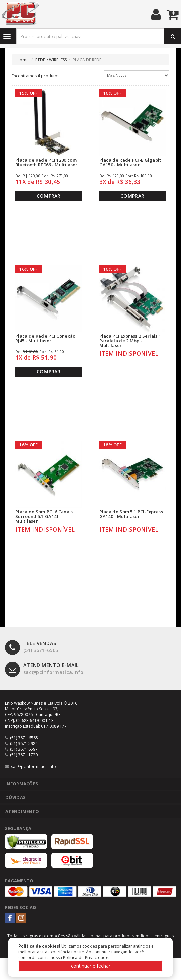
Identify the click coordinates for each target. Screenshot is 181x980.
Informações (22, 784)
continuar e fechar (91, 966)
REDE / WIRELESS (51, 60)
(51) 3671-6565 (31, 647)
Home (23, 60)
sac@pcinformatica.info (44, 669)
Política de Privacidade (86, 957)
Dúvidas (16, 797)
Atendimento (22, 811)
